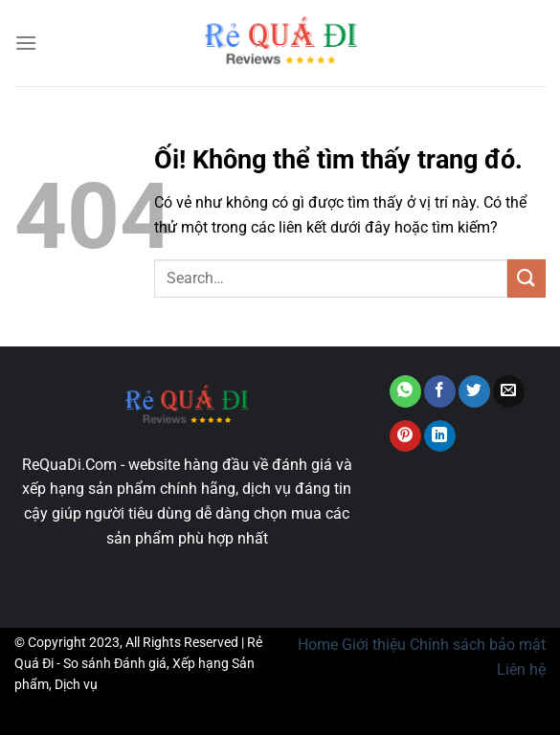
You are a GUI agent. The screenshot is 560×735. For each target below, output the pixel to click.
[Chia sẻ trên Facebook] (440, 391)
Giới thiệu (374, 645)
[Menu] (26, 43)
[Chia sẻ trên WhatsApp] (405, 391)
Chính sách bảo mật (478, 645)
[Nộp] (526, 278)
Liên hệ (521, 669)
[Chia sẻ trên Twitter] (474, 391)
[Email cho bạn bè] (509, 391)
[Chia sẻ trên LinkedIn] (440, 436)
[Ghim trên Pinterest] (405, 436)
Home (318, 645)
